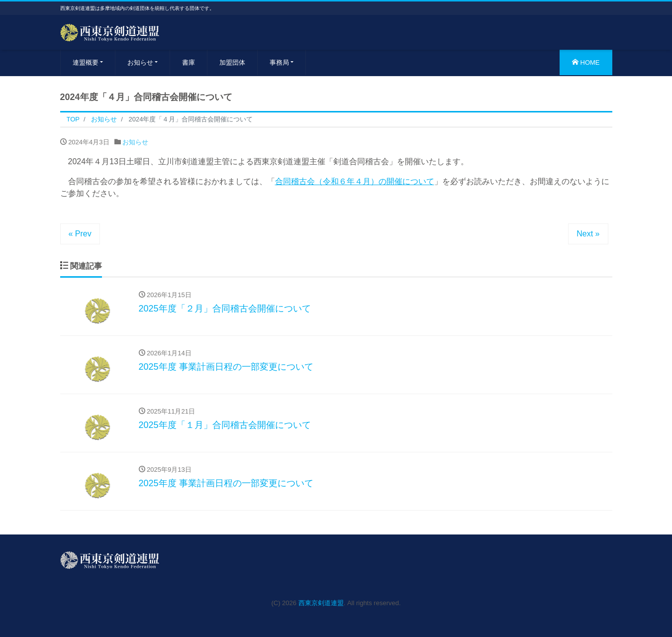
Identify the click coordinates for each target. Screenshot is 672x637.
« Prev (80, 234)
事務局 (279, 62)
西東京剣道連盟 (321, 603)
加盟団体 (232, 62)
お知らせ (140, 62)
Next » (588, 234)
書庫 (189, 62)
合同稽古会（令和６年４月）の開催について (355, 181)
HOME (586, 62)
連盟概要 (86, 62)
